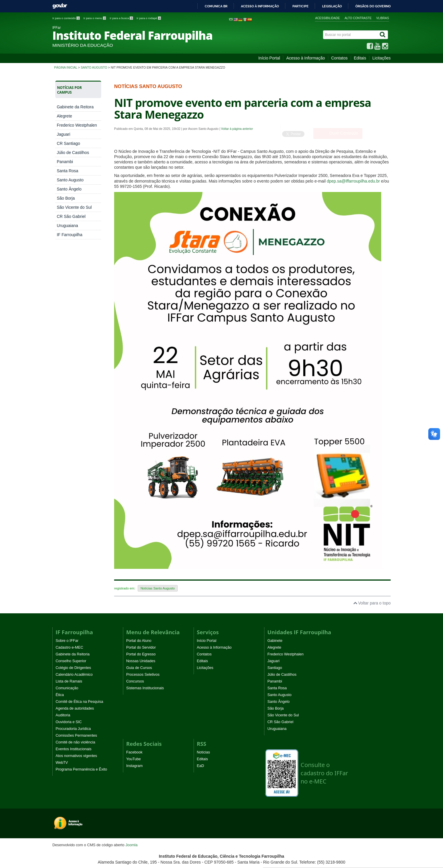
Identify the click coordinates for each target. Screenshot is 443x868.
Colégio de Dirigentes (73, 668)
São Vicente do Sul (74, 207)
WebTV (62, 763)
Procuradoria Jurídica (73, 729)
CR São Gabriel (71, 216)
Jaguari (64, 134)
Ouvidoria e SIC (69, 722)
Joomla (131, 845)
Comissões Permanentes (76, 736)
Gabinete (275, 641)
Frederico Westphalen (77, 125)
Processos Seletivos (143, 675)
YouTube (134, 759)
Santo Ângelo (69, 189)
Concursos (135, 681)
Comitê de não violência (75, 742)
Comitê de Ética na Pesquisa (79, 702)
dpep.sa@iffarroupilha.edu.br (353, 181)
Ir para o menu (95, 18)
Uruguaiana (67, 226)
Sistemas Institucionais (145, 688)
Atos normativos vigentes (76, 756)
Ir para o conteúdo (66, 18)
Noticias (203, 752)
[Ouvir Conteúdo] (338, 134)
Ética (60, 695)
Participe (300, 6)
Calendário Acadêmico (74, 675)
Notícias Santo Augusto (158, 588)
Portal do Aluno (139, 641)
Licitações (382, 58)
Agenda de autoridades (75, 708)
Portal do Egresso (141, 654)
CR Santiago (68, 143)
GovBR (60, 6)
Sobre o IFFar (67, 641)
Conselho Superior (71, 661)
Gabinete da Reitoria (73, 654)
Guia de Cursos (139, 668)
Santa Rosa (68, 171)
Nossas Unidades (141, 661)
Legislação (332, 6)
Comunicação (67, 688)
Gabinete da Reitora (75, 107)
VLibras (383, 18)
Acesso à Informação (306, 58)
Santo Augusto (94, 67)
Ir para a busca (122, 18)
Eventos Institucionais (74, 749)
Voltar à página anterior (237, 129)
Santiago (275, 668)
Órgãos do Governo (373, 6)
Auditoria (63, 715)
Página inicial (66, 67)
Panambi (65, 162)
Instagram (134, 766)
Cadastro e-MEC (69, 647)
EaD (200, 766)
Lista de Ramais (69, 681)
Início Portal (269, 58)
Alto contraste (358, 18)
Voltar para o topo (372, 603)
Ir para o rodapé (149, 18)
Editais (360, 58)
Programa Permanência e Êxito (81, 769)
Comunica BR (216, 6)
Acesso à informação (260, 6)
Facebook (134, 752)
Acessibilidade (327, 18)
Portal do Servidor (141, 647)
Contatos (339, 58)
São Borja (66, 198)
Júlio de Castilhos (73, 153)
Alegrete (64, 116)
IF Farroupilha (70, 235)
